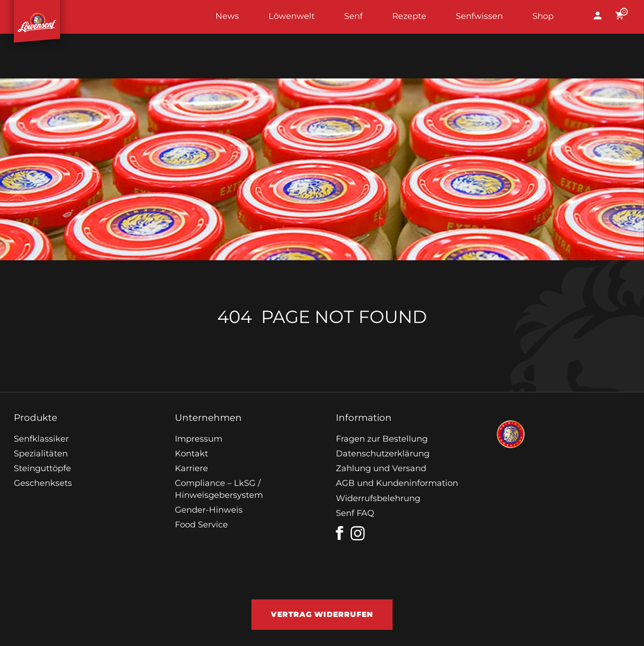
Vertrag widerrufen (322, 614)
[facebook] (340, 533)
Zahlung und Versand (381, 468)
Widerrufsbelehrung (378, 498)
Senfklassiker (41, 439)
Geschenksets (43, 483)
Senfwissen (479, 16)
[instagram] (358, 533)
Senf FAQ (355, 513)
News (227, 16)
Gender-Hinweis (209, 510)
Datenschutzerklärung (383, 454)
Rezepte (409, 16)
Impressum (199, 439)
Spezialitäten (41, 454)
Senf (353, 16)
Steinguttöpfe (42, 468)
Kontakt (191, 454)
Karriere (191, 468)
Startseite (37, 17)
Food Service (201, 525)
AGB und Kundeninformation (397, 483)
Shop (543, 16)
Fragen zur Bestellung (382, 439)
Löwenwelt (292, 16)
